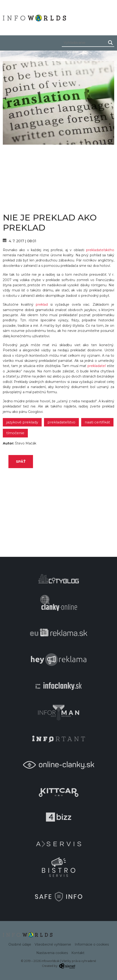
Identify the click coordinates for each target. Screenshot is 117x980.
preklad (42, 305)
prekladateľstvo (61, 422)
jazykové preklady (22, 422)
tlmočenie (15, 433)
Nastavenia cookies (52, 953)
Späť (21, 461)
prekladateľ (97, 366)
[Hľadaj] (110, 43)
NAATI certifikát (97, 422)
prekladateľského (100, 250)
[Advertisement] (58, 177)
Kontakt (78, 953)
